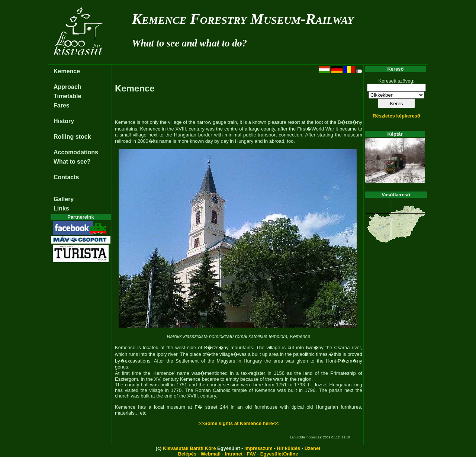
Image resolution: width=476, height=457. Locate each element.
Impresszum (258, 448)
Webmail (211, 454)
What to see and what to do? (190, 43)
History (64, 121)
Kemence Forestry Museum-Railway (243, 19)
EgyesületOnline (279, 454)
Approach (67, 87)
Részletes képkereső (396, 116)
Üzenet (313, 448)
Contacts (66, 177)
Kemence (67, 71)
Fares (62, 105)
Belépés (187, 454)
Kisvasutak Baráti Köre (189, 448)
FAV (251, 454)
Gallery (64, 199)
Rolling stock (72, 137)
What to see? (72, 162)
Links (61, 208)
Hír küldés (288, 448)
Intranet (234, 454)
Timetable (67, 96)
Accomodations (76, 152)
